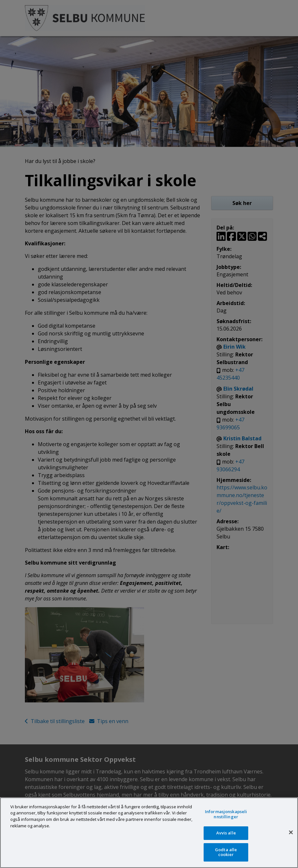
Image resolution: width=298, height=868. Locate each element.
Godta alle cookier (226, 852)
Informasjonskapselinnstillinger (226, 814)
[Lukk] (291, 832)
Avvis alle (226, 833)
